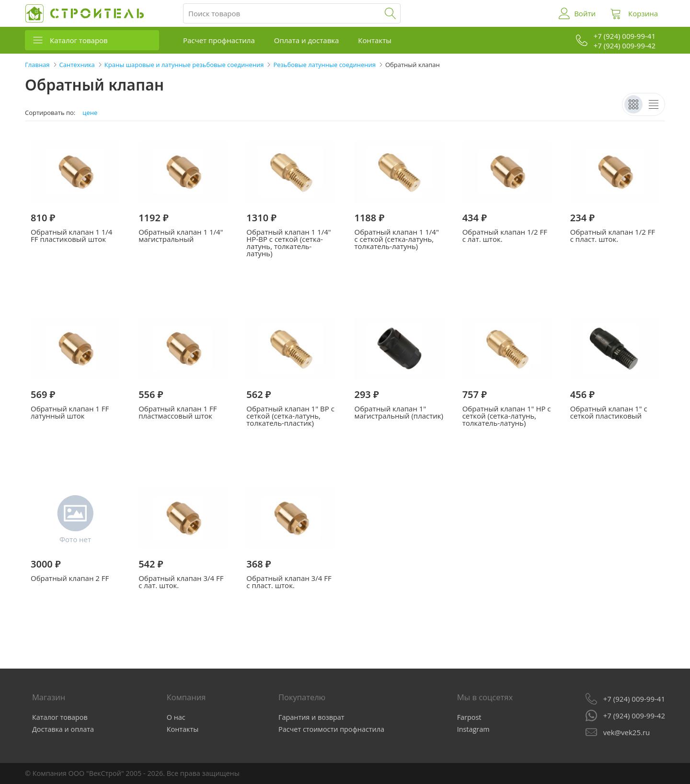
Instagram (473, 729)
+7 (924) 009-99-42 (634, 716)
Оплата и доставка (307, 40)
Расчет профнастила (219, 40)
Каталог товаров (79, 40)
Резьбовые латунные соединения (324, 65)
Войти (585, 13)
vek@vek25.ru (627, 732)
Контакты (374, 40)
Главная (37, 65)
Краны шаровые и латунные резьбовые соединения (184, 65)
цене (90, 113)
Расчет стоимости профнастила (331, 729)
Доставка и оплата (63, 729)
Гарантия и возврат (311, 717)
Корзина (643, 13)
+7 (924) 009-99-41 (634, 699)
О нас (176, 717)
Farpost (469, 717)
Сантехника (77, 65)
